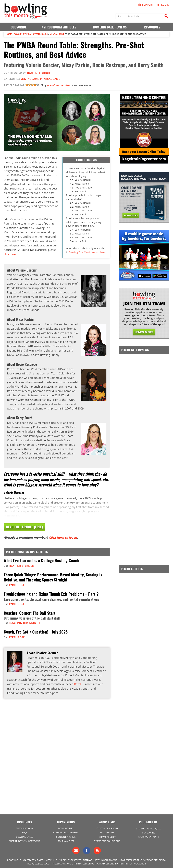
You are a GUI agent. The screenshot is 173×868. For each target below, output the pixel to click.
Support (146, 5)
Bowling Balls (24, 836)
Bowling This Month (24, 622)
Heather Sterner (39, 73)
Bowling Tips (66, 827)
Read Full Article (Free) (24, 527)
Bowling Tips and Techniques (31, 34)
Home (9, 34)
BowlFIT (79, 683)
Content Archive (66, 836)
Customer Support (107, 827)
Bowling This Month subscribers (87, 252)
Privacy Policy (107, 836)
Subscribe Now (24, 827)
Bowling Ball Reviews (66, 832)
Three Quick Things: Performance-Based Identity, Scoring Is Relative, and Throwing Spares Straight (53, 577)
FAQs (24, 832)
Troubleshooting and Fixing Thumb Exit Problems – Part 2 (51, 593)
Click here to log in (63, 537)
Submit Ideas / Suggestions (24, 840)
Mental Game (57, 34)
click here (10, 254)
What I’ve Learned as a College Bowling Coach (41, 560)
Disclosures (107, 832)
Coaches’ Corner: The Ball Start (30, 612)
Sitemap (87, 859)
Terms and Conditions (107, 840)
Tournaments (66, 840)
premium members (59, 85)
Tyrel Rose (17, 584)
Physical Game (50, 79)
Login (163, 5)
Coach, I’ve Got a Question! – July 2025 (36, 631)
